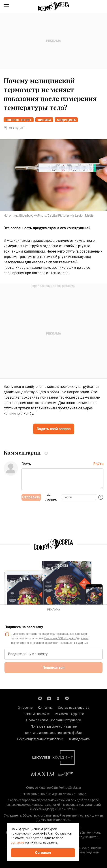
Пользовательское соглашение (54, 726)
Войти (98, 464)
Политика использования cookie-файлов (54, 733)
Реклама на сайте (36, 714)
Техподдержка (79, 739)
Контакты (45, 708)
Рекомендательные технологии (40, 739)
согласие (18, 842)
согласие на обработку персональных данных (55, 634)
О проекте (25, 708)
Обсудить (15, 128)
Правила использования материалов (54, 720)
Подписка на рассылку (24, 627)
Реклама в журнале (69, 714)
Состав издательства (74, 708)
